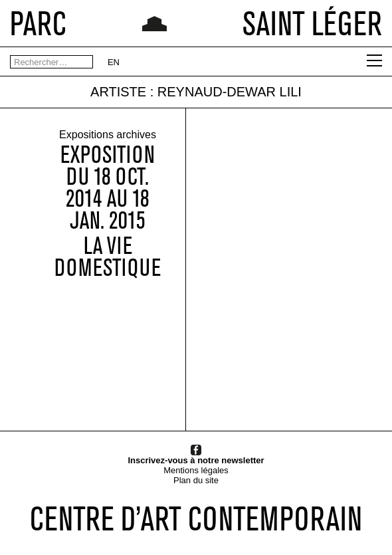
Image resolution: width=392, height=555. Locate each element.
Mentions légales (196, 470)
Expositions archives (108, 135)
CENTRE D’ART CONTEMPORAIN (196, 518)
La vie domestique (108, 257)
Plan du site (196, 480)
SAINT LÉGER (312, 23)
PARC (38, 23)
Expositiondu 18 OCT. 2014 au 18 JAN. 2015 (108, 188)
